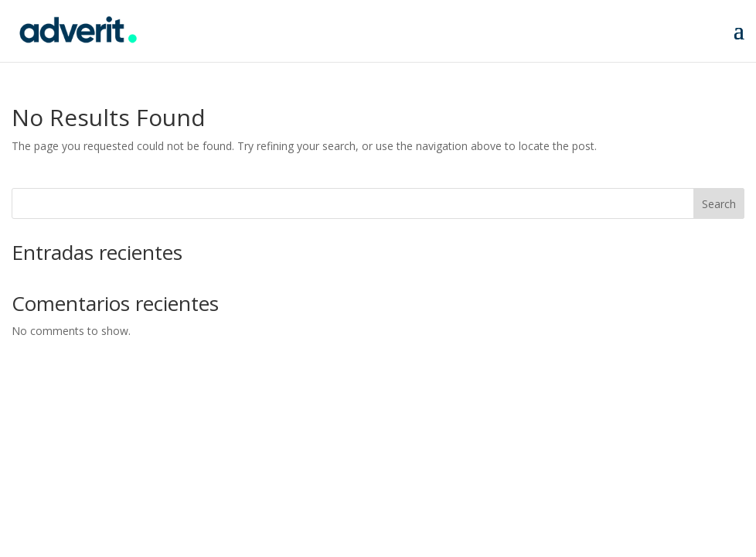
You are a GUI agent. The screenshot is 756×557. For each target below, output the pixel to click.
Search (719, 204)
